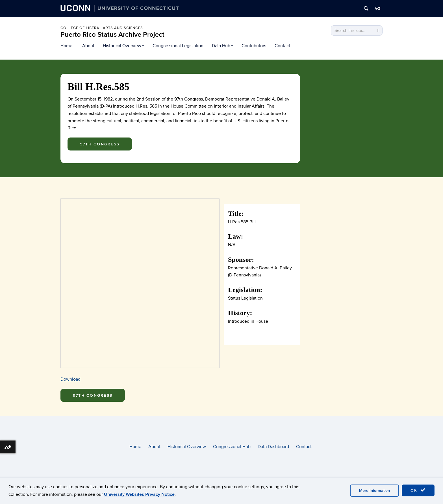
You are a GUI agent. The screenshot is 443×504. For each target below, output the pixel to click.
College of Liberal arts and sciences (102, 28)
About (88, 46)
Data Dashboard (273, 447)
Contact (282, 46)
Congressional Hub (232, 447)
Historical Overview (123, 46)
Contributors (254, 46)
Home (66, 46)
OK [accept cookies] (418, 490)
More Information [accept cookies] (374, 491)
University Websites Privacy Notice (139, 494)
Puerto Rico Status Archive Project (112, 35)
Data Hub (222, 46)
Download (70, 379)
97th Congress (100, 144)
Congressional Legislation (178, 46)
